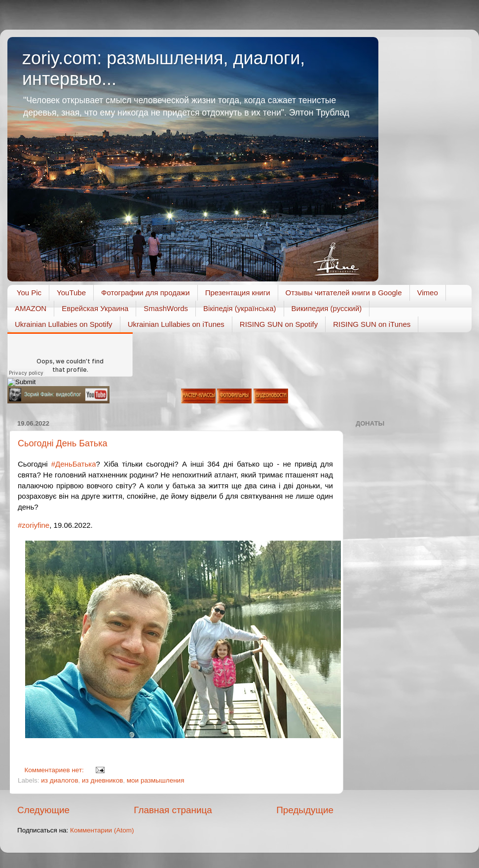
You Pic (29, 293)
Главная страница (173, 810)
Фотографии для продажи (146, 293)
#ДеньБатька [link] (74, 464)
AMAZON (31, 308)
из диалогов (59, 780)
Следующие (43, 810)
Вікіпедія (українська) (239, 308)
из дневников (102, 780)
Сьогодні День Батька (62, 443)
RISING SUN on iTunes (372, 324)
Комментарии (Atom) (102, 830)
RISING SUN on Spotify (279, 324)
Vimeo (428, 293)
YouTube (71, 293)
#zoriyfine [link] (34, 525)
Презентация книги (238, 293)
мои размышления (156, 780)
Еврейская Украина (95, 308)
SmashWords (166, 308)
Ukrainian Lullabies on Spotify (64, 324)
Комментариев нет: (55, 770)
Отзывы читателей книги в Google (344, 293)
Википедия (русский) (327, 308)
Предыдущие (305, 810)
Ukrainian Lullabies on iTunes (176, 324)
